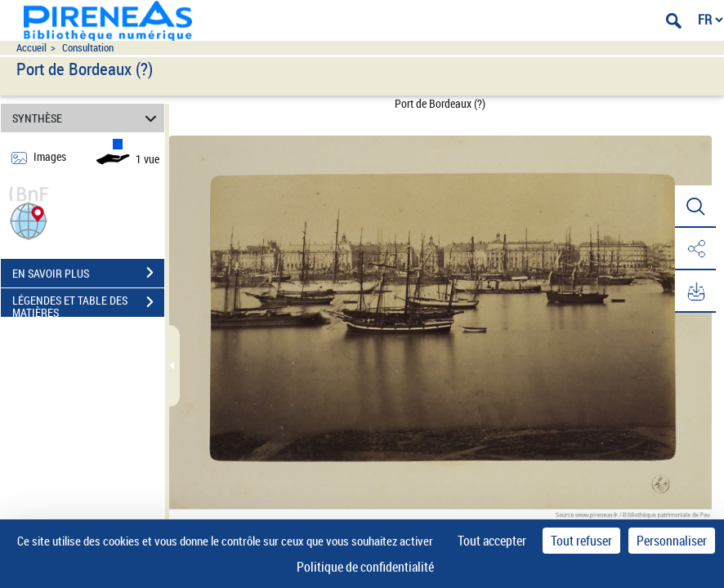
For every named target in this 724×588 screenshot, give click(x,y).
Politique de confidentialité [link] (365, 567)
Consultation (88, 48)
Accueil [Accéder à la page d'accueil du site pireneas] (31, 48)
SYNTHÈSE (87, 118)
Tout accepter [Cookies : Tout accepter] (492, 541)
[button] (29, 219)
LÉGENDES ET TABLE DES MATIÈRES (88, 304)
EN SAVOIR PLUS (88, 273)
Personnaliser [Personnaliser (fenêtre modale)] (672, 541)
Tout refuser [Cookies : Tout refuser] (581, 541)
